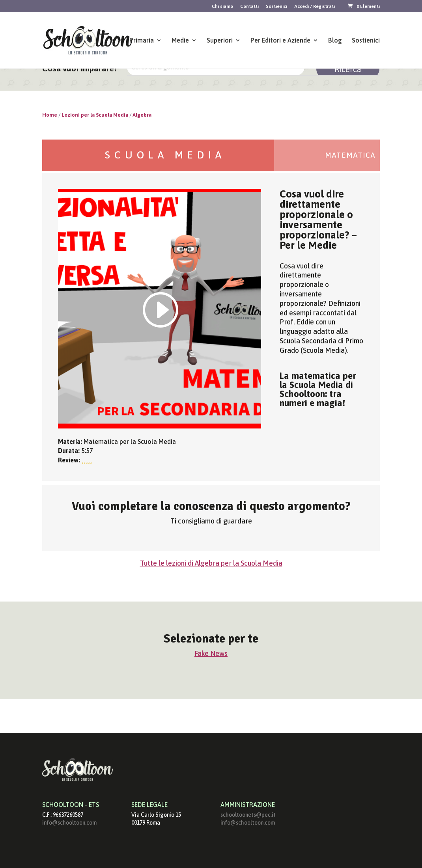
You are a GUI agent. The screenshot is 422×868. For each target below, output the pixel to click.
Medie (180, 41)
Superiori (220, 41)
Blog (335, 41)
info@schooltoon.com (69, 823)
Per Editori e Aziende (280, 41)
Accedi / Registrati (315, 7)
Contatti (249, 7)
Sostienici (276, 7)
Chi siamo (222, 7)
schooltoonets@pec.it (248, 815)
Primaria (142, 41)
